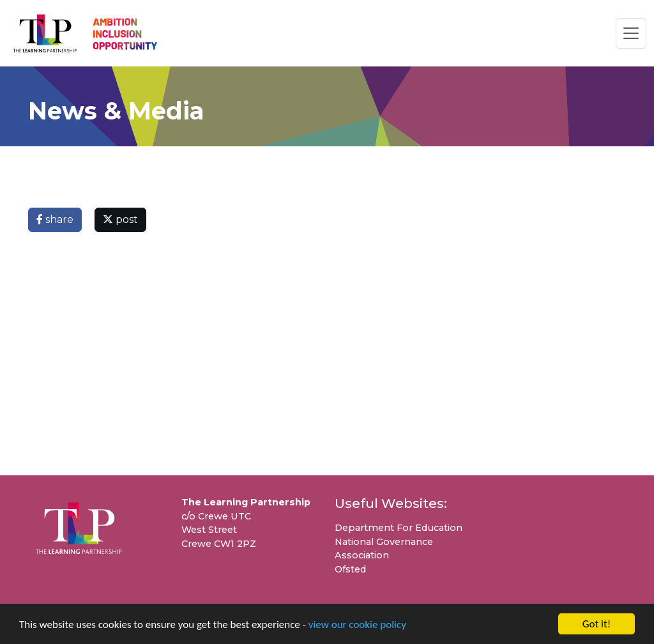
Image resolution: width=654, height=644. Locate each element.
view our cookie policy (357, 625)
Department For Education (399, 528)
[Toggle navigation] (631, 33)
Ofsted (350, 569)
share (55, 219)
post (120, 219)
